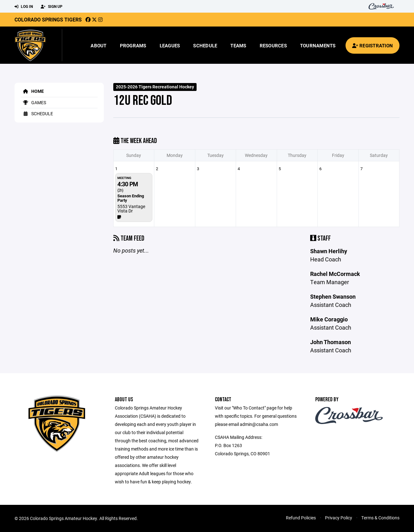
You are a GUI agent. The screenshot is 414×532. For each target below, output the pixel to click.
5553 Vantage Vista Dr (131, 209)
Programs (133, 45)
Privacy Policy (339, 518)
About (98, 45)
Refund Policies (301, 518)
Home (32, 91)
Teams (238, 45)
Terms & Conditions (380, 518)
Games (33, 102)
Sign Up (52, 7)
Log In (24, 7)
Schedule (205, 45)
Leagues (170, 45)
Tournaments (318, 45)
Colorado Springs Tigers (48, 19)
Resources (273, 45)
